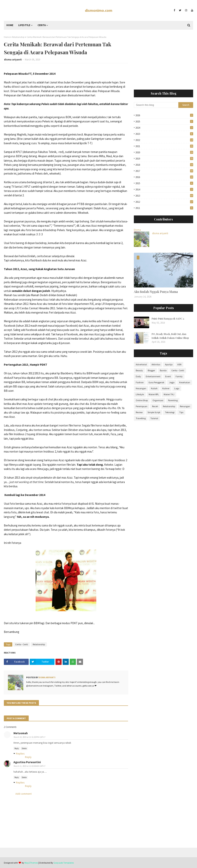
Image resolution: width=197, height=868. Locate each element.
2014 (164, 189)
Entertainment (153, 376)
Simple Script (154, 412)
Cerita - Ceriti (22, 644)
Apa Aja (169, 364)
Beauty (139, 370)
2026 (164, 115)
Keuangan (141, 388)
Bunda (163, 370)
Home (7, 37)
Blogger (151, 370)
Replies (20, 754)
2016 (164, 177)
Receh (155, 406)
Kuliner (166, 388)
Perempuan (142, 406)
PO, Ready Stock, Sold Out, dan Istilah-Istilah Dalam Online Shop (170, 336)
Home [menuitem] (10, 25)
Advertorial (141, 364)
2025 (164, 122)
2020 (164, 152)
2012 (164, 202)
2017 (164, 171)
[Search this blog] (156, 105)
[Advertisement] (163, 60)
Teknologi (170, 412)
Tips (181, 412)
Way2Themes (31, 863)
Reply (17, 748)
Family (179, 376)
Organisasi (158, 400)
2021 (164, 146)
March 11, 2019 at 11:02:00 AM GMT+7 (29, 766)
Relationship (18, 37)
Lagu (177, 388)
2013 (164, 196)
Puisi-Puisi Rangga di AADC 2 (168, 318)
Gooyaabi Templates (64, 863)
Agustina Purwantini (27, 762)
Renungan (185, 406)
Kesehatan (185, 382)
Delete (24, 748)
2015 (164, 183)
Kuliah (154, 388)
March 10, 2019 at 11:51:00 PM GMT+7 (29, 737)
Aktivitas (156, 364)
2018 (164, 165)
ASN (179, 364)
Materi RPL (154, 394)
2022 (164, 140)
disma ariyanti (13, 60)
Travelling (141, 418)
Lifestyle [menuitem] (24, 25)
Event (168, 376)
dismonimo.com (99, 10)
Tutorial (154, 418)
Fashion (140, 382)
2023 (164, 134)
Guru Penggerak (156, 382)
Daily (138, 376)
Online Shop (142, 400)
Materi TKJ (169, 394)
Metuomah (21, 733)
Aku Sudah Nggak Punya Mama (156, 292)
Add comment (23, 794)
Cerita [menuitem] (42, 25)
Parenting (173, 400)
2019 (164, 159)
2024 (164, 128)
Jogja (172, 382)
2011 (164, 208)
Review (139, 412)
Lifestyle (140, 394)
